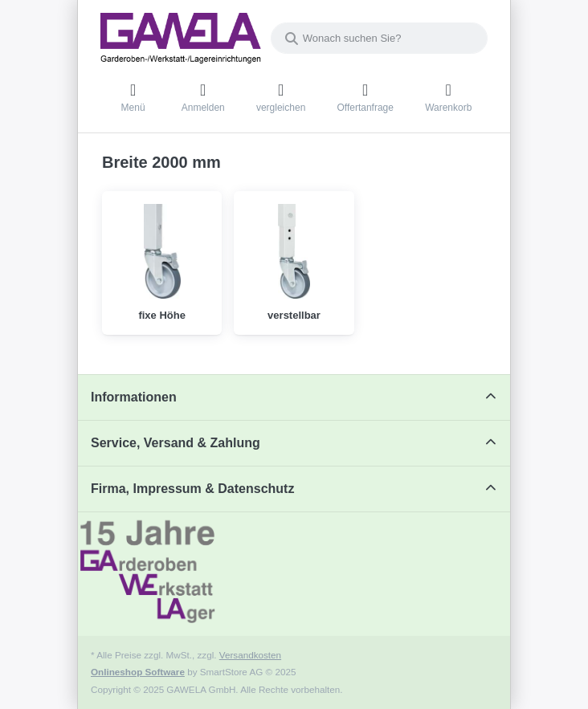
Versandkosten (250, 655)
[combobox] (379, 38)
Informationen (134, 397)
